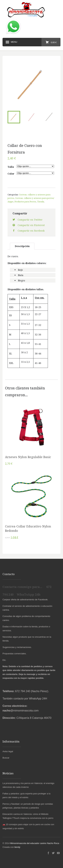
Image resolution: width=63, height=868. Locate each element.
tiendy (17, 847)
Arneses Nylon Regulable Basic (28, 457)
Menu (11, 42)
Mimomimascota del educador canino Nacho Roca (35, 843)
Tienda (41, 202)
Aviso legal (8, 751)
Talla (11, 167)
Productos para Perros (25, 202)
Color (11, 174)
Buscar (6, 758)
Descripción (22, 246)
